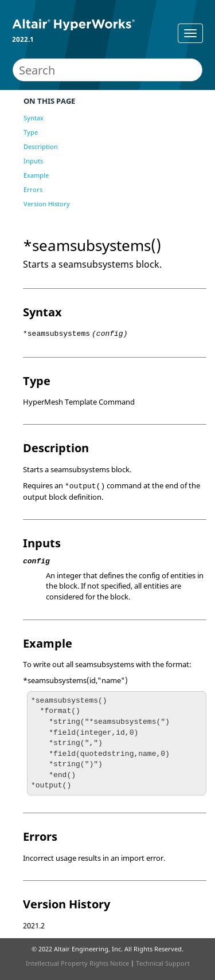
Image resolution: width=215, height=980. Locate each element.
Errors (33, 189)
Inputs (33, 161)
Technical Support (163, 963)
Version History (47, 204)
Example (36, 175)
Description (41, 146)
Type (31, 132)
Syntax (34, 118)
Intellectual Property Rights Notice (77, 963)
